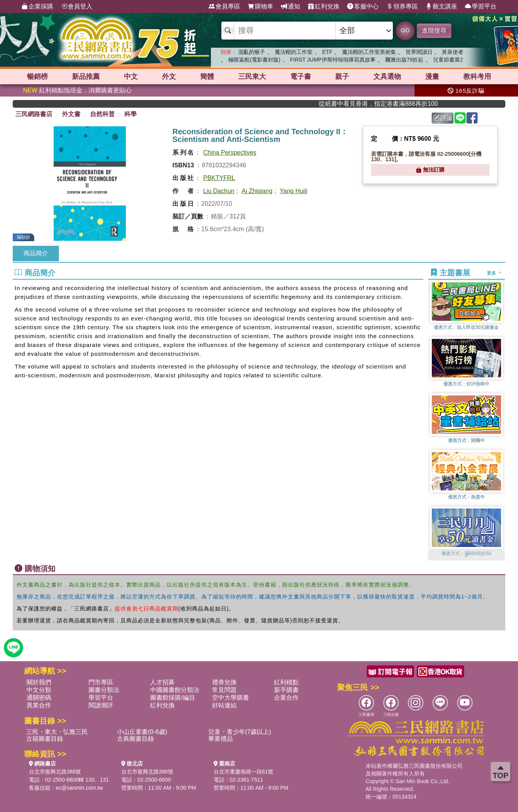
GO (405, 30)
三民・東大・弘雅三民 (57, 732)
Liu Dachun (219, 191)
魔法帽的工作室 (294, 52)
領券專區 (402, 7)
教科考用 (477, 77)
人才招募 (162, 682)
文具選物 (387, 77)
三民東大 (252, 77)
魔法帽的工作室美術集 (369, 52)
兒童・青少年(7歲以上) (240, 732)
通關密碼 (39, 698)
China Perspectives (230, 153)
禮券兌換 (224, 682)
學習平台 (481, 7)
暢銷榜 (37, 77)
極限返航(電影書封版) (254, 60)
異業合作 (39, 705)
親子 (342, 77)
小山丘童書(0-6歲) (142, 732)
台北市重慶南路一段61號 (244, 772)
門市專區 (101, 682)
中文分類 (39, 690)
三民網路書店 (34, 114)
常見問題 (224, 690)
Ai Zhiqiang (257, 191)
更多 (494, 273)
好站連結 (224, 705)
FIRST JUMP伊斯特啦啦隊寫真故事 (333, 60)
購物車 (261, 7)
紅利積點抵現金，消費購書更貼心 (77, 90)
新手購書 (286, 690)
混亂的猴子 (252, 52)
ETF (327, 52)
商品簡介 (36, 253)
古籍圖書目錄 (45, 739)
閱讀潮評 (101, 705)
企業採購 (37, 7)
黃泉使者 (453, 52)
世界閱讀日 (419, 52)
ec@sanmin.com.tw (79, 788)
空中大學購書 (231, 698)
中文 (131, 77)
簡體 (207, 77)
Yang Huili (294, 191)
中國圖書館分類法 (175, 690)
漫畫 (432, 77)
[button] (466, 557)
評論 (443, 118)
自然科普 (102, 114)
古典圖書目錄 (135, 739)
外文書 (71, 114)
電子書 (301, 77)
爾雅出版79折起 (404, 60)
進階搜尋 (434, 31)
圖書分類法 (104, 690)
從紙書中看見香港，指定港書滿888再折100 (390, 104)
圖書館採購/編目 (172, 698)
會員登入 (77, 7)
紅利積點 (286, 682)
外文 (169, 77)
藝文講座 (441, 7)
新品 (86, 77)
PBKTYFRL (219, 178)
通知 (291, 7)
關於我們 (39, 682)
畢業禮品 (221, 739)
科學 (130, 114)
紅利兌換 (324, 7)
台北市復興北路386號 (55, 772)
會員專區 (224, 7)
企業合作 (286, 698)
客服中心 (363, 7)
